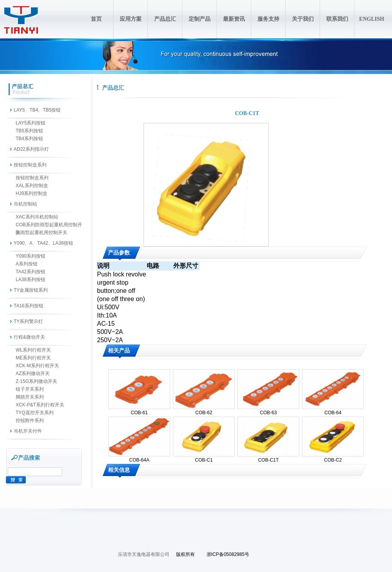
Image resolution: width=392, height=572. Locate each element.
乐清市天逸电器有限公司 (144, 554)
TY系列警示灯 (28, 321)
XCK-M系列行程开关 (37, 366)
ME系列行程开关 (33, 358)
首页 (96, 19)
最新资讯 (234, 19)
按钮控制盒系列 (30, 165)
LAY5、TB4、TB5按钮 (37, 110)
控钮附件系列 (30, 420)
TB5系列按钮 (29, 131)
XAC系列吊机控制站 (37, 217)
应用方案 (131, 19)
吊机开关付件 (28, 431)
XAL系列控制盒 (32, 186)
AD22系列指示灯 (31, 149)
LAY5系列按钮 (31, 123)
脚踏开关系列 (30, 397)
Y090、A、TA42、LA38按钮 (43, 243)
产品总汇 (165, 19)
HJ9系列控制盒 (31, 193)
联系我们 (337, 19)
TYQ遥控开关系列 (35, 413)
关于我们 (303, 19)
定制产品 (200, 19)
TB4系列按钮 (29, 139)
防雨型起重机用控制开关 (41, 233)
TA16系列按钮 (29, 306)
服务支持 (268, 19)
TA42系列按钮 (31, 272)
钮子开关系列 (30, 389)
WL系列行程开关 (33, 350)
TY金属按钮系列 (31, 290)
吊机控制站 (25, 204)
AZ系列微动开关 (33, 374)
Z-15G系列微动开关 (36, 381)
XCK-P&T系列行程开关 (40, 405)
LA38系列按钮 (31, 280)
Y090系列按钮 (31, 256)
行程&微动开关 (29, 337)
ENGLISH (372, 19)
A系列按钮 (27, 264)
